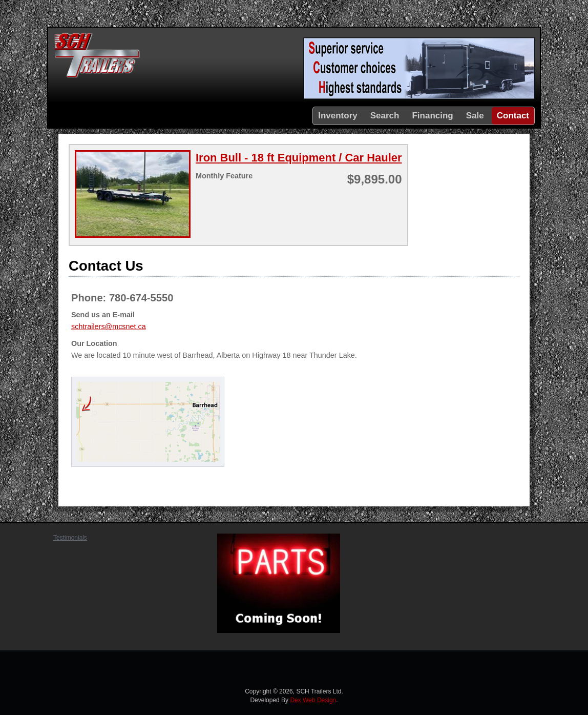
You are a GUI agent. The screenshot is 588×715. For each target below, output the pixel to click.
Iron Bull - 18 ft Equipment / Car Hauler (299, 158)
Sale (475, 116)
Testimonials (70, 538)
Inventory (338, 116)
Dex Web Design (313, 700)
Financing (432, 116)
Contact (513, 116)
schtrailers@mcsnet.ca (109, 326)
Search (385, 116)
